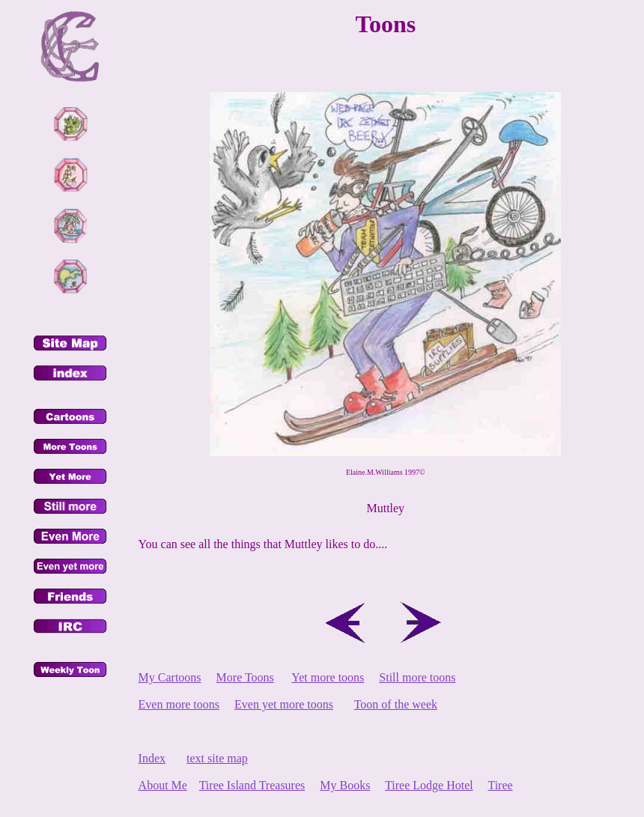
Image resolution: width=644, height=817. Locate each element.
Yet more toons (328, 677)
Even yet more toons (284, 704)
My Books (345, 785)
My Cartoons (170, 677)
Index (152, 758)
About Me (163, 785)
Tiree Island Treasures (252, 785)
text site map (217, 758)
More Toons (245, 677)
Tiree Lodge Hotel (429, 785)
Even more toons (179, 704)
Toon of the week (396, 704)
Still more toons (417, 677)
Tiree (500, 785)
